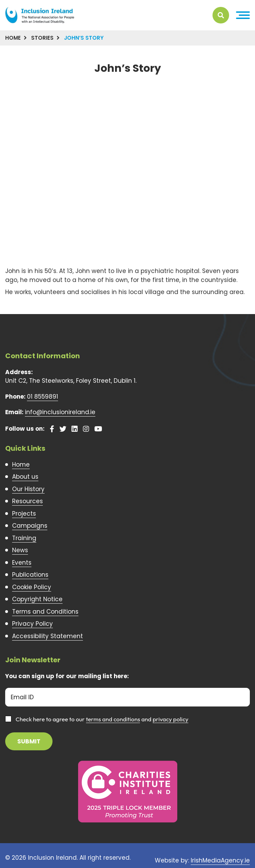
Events (22, 563)
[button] (243, 15)
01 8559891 (42, 397)
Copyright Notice (37, 599)
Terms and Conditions (45, 612)
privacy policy (171, 719)
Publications (30, 575)
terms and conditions (113, 719)
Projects (24, 514)
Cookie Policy (32, 587)
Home (13, 38)
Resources (27, 501)
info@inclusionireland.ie (60, 412)
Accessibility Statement (48, 636)
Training (24, 538)
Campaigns (30, 526)
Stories (42, 38)
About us (25, 477)
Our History (28, 489)
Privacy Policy (32, 624)
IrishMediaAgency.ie (220, 860)
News (20, 550)
